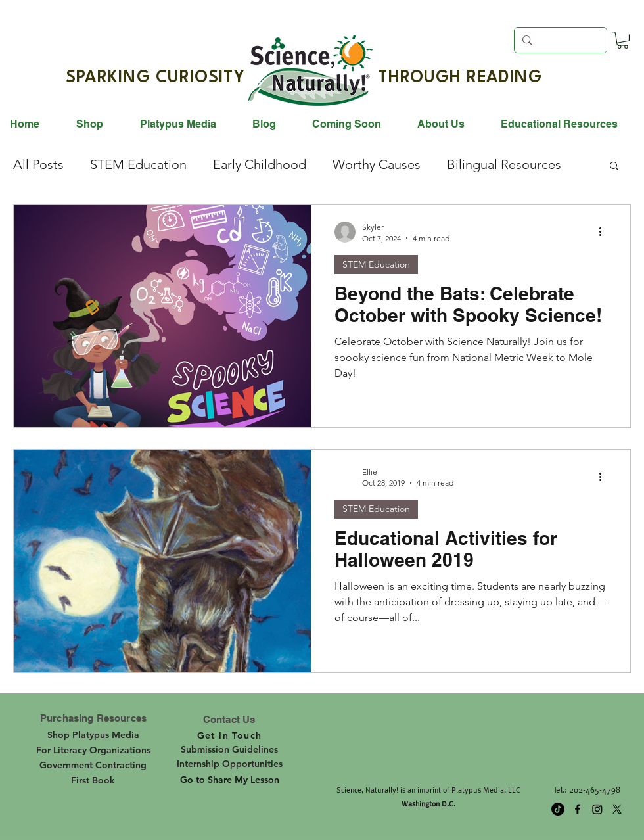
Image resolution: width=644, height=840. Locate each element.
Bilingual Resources (504, 164)
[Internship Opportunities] (230, 764)
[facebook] (578, 809)
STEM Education (138, 164)
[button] (623, 40)
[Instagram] (597, 809)
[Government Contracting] (93, 765)
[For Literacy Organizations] (93, 750)
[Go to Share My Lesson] (230, 780)
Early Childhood (260, 164)
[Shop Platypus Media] (93, 735)
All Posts (38, 164)
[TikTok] (558, 809)
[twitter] (617, 809)
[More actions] (605, 232)
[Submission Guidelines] (229, 749)
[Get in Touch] (229, 735)
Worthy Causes (377, 164)
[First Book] (93, 780)
